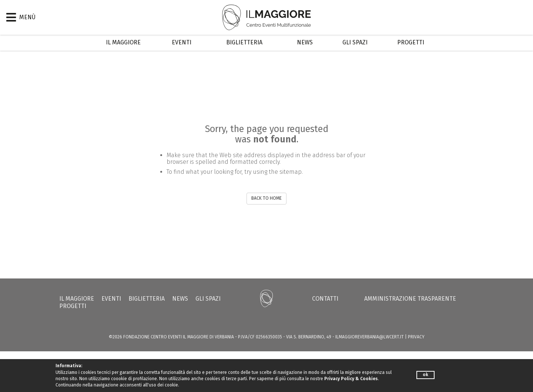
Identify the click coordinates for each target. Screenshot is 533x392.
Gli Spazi (355, 42)
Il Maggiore (123, 42)
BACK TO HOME (266, 198)
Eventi (182, 42)
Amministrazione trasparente (410, 299)
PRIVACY (416, 337)
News (305, 42)
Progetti (411, 42)
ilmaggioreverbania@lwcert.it (370, 337)
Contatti (325, 299)
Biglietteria (244, 42)
